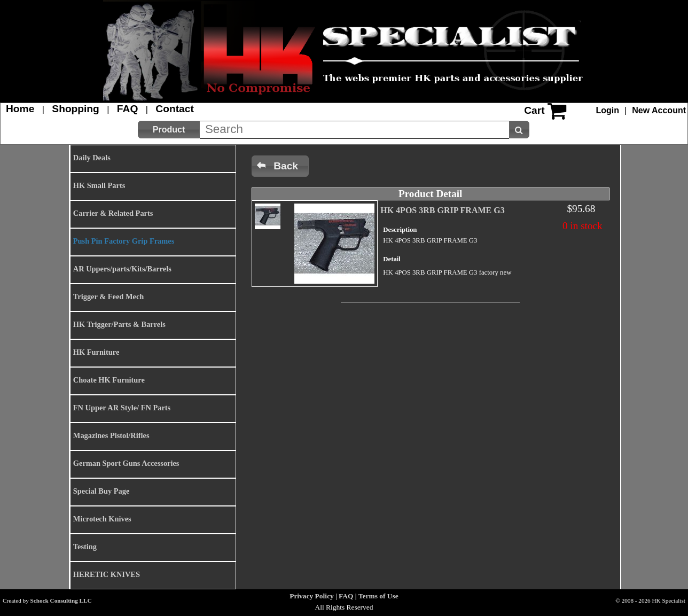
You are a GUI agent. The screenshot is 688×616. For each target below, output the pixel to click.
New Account (659, 110)
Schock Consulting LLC (61, 601)
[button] (169, 130)
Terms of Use (378, 596)
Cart (534, 110)
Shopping (75, 109)
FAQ (127, 109)
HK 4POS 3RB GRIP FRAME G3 (442, 210)
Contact (174, 109)
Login (608, 110)
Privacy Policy (311, 596)
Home (20, 109)
